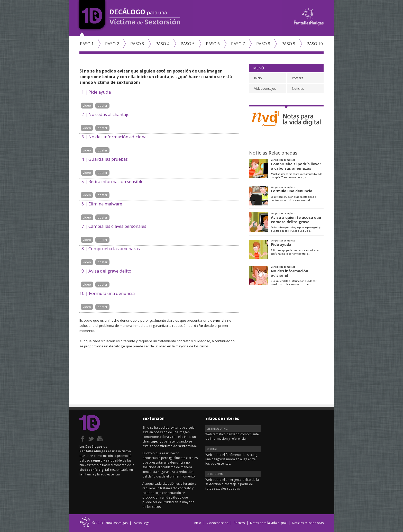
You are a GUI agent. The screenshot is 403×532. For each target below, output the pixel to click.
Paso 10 (315, 44)
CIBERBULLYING (217, 429)
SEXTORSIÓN (215, 474)
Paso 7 (238, 44)
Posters (297, 78)
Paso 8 (263, 44)
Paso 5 (188, 44)
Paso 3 (137, 44)
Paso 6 (213, 44)
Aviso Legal (142, 523)
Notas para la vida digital (268, 523)
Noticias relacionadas (308, 523)
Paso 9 (288, 44)
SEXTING (212, 449)
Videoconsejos (265, 89)
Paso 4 (162, 44)
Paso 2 (112, 44)
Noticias (298, 89)
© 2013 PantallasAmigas (110, 523)
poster (102, 105)
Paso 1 (87, 44)
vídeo (87, 105)
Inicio (258, 78)
